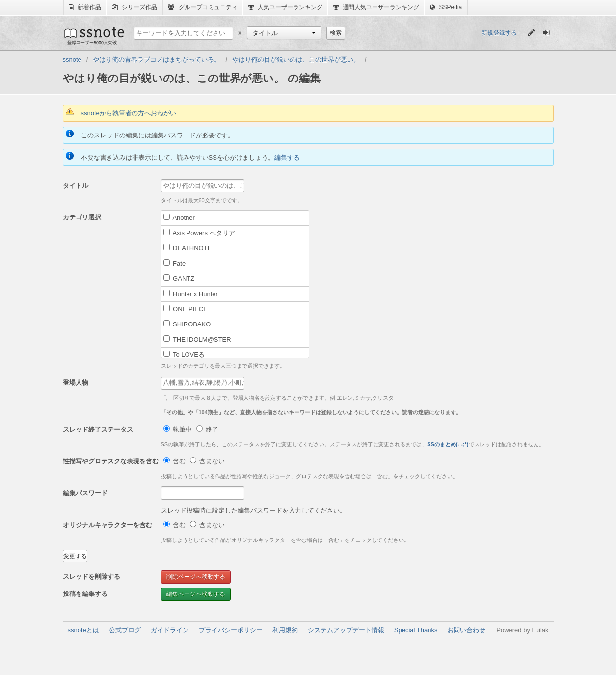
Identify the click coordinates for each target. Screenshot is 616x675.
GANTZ (179, 278)
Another (179, 217)
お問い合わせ (466, 630)
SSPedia (446, 7)
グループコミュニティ (202, 7)
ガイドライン (170, 630)
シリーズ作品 (134, 7)
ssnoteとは (83, 630)
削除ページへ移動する (196, 577)
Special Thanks (416, 630)
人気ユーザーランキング (285, 7)
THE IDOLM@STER (197, 339)
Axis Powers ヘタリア (199, 233)
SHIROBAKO (187, 324)
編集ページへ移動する (196, 594)
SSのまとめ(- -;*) (448, 444)
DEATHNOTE (188, 248)
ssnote (94, 35)
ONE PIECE (186, 309)
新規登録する (499, 33)
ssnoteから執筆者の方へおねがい (129, 113)
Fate (175, 263)
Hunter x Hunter (191, 294)
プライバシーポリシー (231, 630)
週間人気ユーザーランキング (376, 7)
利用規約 (285, 630)
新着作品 (85, 7)
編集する (287, 157)
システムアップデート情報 (346, 630)
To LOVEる (184, 354)
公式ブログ (125, 630)
